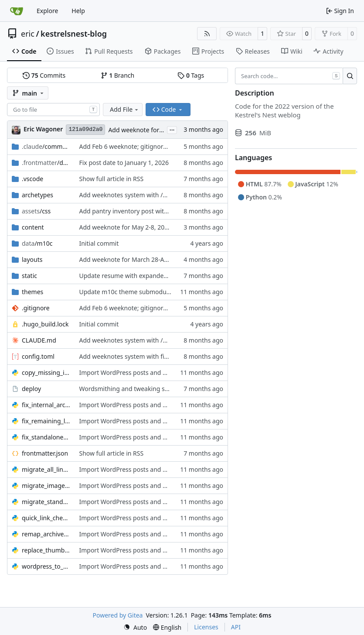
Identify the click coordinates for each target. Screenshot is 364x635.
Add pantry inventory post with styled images (144, 211)
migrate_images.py (46, 486)
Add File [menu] (125, 109)
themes (32, 292)
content (33, 227)
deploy (31, 389)
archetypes (37, 195)
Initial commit (99, 243)
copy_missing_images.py (46, 372)
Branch (118, 75)
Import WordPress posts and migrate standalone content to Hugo (173, 372)
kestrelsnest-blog (74, 34)
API (236, 627)
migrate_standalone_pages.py (46, 502)
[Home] (17, 11)
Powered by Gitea (118, 615)
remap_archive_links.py (46, 534)
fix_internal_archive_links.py (46, 405)
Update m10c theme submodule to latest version (149, 292)
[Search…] (350, 76)
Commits (44, 75)
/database (46, 163)
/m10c (37, 243)
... (172, 129)
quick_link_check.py (46, 518)
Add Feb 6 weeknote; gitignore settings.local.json (149, 146)
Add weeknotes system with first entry (134, 356)
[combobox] (53, 110)
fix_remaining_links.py (46, 421)
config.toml (38, 356)
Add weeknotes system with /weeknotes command (151, 195)
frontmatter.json (45, 453)
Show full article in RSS (111, 179)
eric (28, 34)
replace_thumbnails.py (46, 550)
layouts (32, 259)
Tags (191, 75)
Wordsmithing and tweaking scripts (130, 389)
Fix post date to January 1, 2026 (124, 163)
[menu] (135, 627)
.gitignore (36, 308)
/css (36, 211)
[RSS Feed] (207, 34)
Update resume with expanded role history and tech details (163, 276)
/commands (46, 146)
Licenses (206, 627)
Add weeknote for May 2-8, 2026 (154, 130)
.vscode (32, 179)
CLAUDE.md (39, 340)
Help (78, 11)
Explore (47, 11)
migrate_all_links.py (46, 469)
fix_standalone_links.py (46, 437)
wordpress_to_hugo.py (46, 566)
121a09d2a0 (85, 129)
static (29, 276)
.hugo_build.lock (45, 324)
